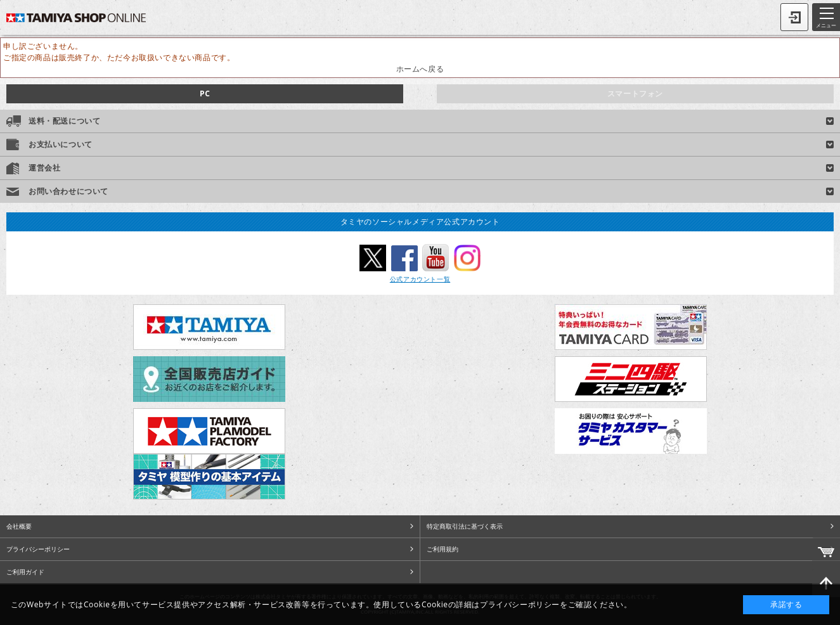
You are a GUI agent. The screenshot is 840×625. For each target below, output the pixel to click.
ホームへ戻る (420, 69)
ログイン (794, 17)
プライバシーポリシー (38, 549)
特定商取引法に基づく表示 (465, 526)
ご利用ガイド (25, 572)
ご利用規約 (443, 549)
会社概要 (19, 526)
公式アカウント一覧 (420, 279)
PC (205, 93)
